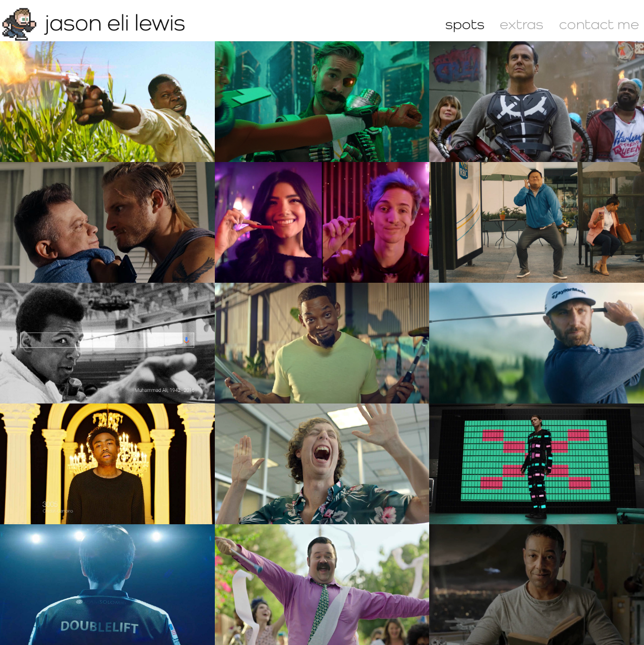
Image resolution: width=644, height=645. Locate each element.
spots (465, 24)
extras (521, 24)
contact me (599, 24)
